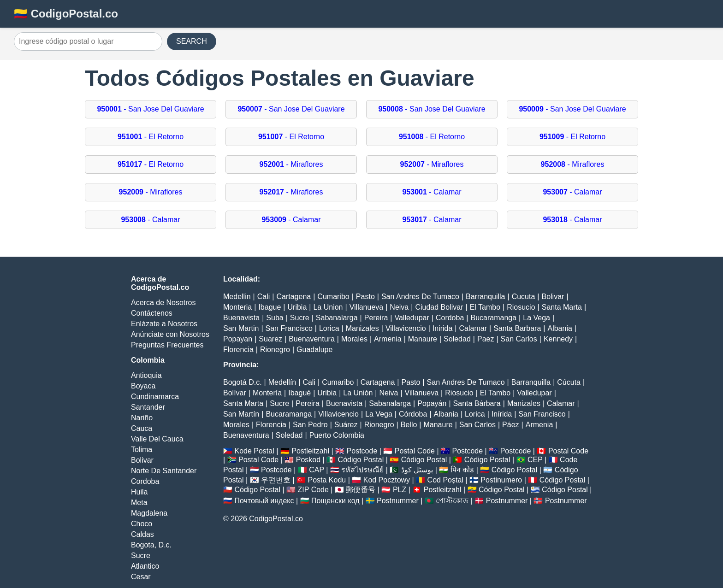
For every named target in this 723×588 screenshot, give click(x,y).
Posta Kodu (327, 480)
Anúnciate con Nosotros (170, 334)
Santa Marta (562, 307)
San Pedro (310, 425)
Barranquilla (485, 297)
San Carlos (519, 339)
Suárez (346, 425)
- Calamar (432, 192)
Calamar (473, 328)
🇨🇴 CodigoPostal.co (66, 14)
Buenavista (241, 318)
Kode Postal (254, 451)
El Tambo (485, 307)
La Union (328, 307)
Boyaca (143, 386)
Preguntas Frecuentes (167, 345)
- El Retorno (151, 137)
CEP (535, 460)
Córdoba (413, 414)
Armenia (388, 339)
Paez (486, 339)
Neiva (399, 307)
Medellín (282, 382)
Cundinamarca (155, 397)
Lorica (329, 328)
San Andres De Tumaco (420, 297)
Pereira (376, 318)
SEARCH (192, 41)
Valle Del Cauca (157, 439)
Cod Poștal (445, 480)
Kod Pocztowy (387, 480)
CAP (317, 470)
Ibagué (299, 393)
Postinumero (501, 480)
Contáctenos (152, 313)
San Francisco (289, 328)
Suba (275, 318)
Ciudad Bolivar (439, 307)
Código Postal (361, 460)
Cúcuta (569, 382)
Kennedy (558, 339)
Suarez (270, 339)
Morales (354, 339)
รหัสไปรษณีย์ (362, 470)
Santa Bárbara (477, 403)
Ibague (270, 307)
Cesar (141, 577)
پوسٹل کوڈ (417, 470)
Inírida (502, 414)
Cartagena (293, 297)
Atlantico (145, 566)
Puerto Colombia (337, 435)
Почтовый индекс (264, 501)
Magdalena (149, 513)
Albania (560, 328)
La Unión (358, 393)
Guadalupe (314, 350)
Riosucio (521, 307)
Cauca (142, 428)
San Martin (241, 328)
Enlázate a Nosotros (164, 324)
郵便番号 (361, 490)
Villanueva (367, 307)
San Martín (241, 414)
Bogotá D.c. (243, 382)
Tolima (142, 450)
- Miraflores (291, 164)
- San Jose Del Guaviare (150, 109)
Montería (267, 393)
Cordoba (145, 481)
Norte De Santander (164, 471)
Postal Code (415, 451)
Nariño (142, 418)
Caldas (142, 534)
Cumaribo (333, 297)
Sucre (141, 556)
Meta (139, 503)
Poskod (308, 460)
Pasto (365, 297)
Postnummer (398, 501)
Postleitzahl (310, 451)
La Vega (536, 318)
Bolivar (142, 460)
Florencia (238, 350)
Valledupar (412, 318)
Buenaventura (312, 339)
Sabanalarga (337, 318)
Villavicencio (406, 328)
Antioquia (146, 375)
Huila (139, 492)
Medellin (237, 297)
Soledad (457, 339)
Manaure (423, 339)
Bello (409, 425)
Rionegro (275, 350)
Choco (142, 524)
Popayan (238, 339)
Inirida (443, 328)
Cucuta (524, 297)
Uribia (297, 307)
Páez (510, 425)
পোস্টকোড (452, 501)
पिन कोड (462, 470)
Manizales (362, 328)
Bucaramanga (493, 318)
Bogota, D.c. (151, 545)
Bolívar (235, 393)
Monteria (237, 307)
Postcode (362, 451)
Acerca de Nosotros (163, 303)
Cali (264, 297)
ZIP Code (313, 490)
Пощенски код (335, 501)
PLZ (400, 490)
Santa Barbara (517, 328)
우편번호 (276, 480)
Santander (148, 407)
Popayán (432, 403)
